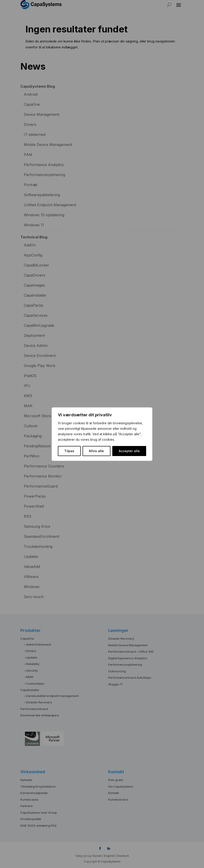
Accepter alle (129, 451)
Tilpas (69, 451)
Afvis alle (96, 451)
